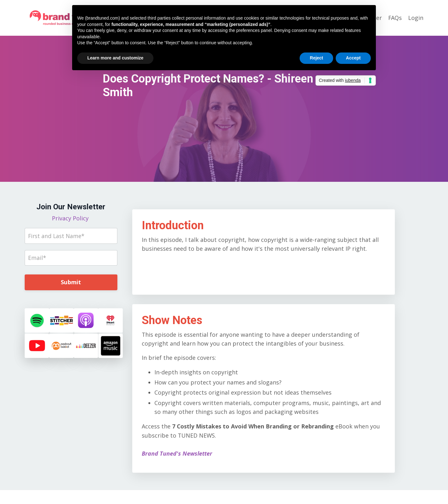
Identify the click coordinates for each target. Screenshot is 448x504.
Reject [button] (316, 58)
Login (416, 18)
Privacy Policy (71, 218)
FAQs (395, 18)
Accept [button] (353, 58)
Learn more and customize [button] (115, 58)
